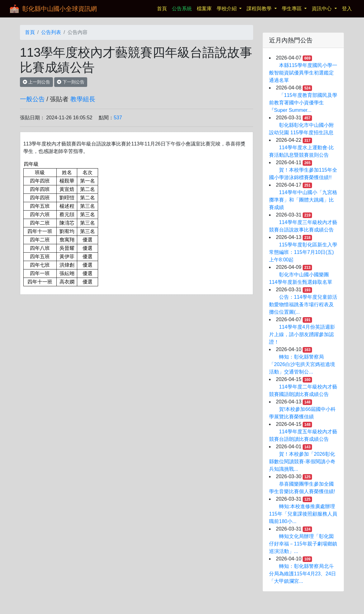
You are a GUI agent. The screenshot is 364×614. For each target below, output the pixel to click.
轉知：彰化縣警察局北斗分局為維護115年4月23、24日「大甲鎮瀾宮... (303, 574)
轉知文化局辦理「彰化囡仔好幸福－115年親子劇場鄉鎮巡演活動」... (303, 544)
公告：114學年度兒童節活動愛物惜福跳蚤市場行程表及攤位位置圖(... (303, 305)
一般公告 (32, 99)
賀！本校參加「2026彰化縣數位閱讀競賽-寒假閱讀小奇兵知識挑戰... (302, 462)
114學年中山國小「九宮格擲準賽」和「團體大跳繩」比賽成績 (303, 200)
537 (118, 118)
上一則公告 (36, 82)
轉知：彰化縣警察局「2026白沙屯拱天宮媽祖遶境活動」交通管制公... (302, 364)
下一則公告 (71, 82)
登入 (347, 9)
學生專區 (292, 9)
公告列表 (51, 32)
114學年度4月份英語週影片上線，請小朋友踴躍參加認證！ (302, 334)
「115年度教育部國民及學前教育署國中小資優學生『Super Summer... (303, 103)
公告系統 (182, 9)
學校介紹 (227, 9)
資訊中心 (322, 9)
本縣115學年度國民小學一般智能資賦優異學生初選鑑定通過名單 (303, 73)
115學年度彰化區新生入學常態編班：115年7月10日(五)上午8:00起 (303, 252)
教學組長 (83, 99)
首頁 (163, 8)
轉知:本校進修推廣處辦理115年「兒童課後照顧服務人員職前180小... (303, 514)
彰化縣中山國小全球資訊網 (59, 9)
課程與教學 (260, 9)
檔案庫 (204, 9)
